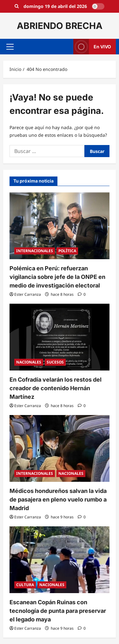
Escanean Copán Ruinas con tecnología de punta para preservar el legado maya (58, 611)
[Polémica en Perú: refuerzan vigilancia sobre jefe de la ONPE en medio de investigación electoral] (60, 226)
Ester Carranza (28, 294)
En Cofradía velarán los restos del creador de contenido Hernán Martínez (56, 388)
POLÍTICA (67, 251)
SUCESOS (55, 362)
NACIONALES (29, 362)
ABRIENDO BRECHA (60, 26)
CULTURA (25, 585)
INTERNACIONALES (35, 251)
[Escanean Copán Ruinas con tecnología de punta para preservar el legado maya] (60, 560)
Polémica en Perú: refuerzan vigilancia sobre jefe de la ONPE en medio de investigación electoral (57, 277)
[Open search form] (17, 6)
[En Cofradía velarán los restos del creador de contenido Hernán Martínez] (60, 337)
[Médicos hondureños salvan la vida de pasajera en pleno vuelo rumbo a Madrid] (60, 448)
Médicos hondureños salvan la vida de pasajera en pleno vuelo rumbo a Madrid (58, 499)
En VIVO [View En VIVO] (92, 47)
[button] (10, 47)
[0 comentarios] (82, 294)
